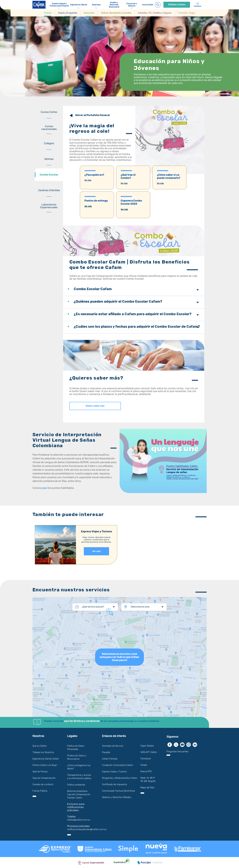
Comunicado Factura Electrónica (118, 791)
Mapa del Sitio (147, 788)
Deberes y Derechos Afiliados (117, 797)
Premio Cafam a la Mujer (45, 765)
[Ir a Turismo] (48, 13)
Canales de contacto (43, 784)
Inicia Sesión (148, 5)
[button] (48, 13)
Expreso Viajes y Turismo (114, 772)
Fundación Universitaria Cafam (118, 765)
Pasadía (106, 752)
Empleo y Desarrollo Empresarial (114, 5)
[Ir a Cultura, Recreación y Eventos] (116, 13)
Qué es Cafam (40, 746)
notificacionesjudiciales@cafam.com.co (87, 829)
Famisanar (146, 759)
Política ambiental (76, 785)
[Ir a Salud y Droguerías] (68, 13)
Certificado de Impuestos (115, 784)
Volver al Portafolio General (92, 115)
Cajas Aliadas (147, 746)
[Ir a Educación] (89, 13)
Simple (144, 765)
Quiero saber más (95, 406)
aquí (45, 488)
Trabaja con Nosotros (43, 752)
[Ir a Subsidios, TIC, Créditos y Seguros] (155, 13)
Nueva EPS (146, 771)
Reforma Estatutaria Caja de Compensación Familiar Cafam (79, 794)
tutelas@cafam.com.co (79, 820)
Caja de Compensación (44, 778)
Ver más (88, 180)
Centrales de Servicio (113, 746)
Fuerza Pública (40, 791)
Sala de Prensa (40, 772)
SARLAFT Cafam (149, 752)
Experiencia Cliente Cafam (46, 759)
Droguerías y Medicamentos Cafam (120, 778)
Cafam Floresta (110, 759)
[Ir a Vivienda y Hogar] (187, 13)
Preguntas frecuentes (177, 752)
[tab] (49, 112)
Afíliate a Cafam (177, 5)
